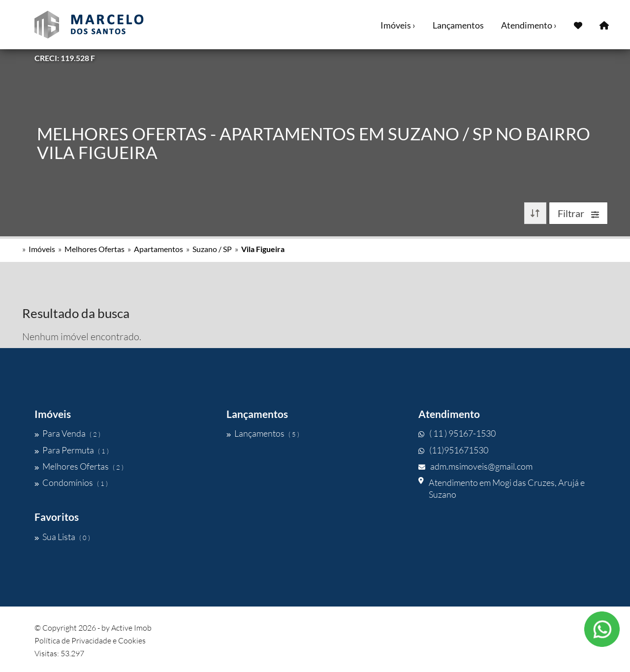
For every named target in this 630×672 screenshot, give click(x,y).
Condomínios (71, 482)
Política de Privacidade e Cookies (90, 640)
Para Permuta (72, 450)
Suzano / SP (212, 249)
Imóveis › (398, 25)
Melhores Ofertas (94, 249)
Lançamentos (458, 25)
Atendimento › (529, 25)
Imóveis (42, 249)
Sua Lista (62, 537)
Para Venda (67, 433)
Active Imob (131, 628)
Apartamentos (158, 249)
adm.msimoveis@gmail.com (475, 466)
